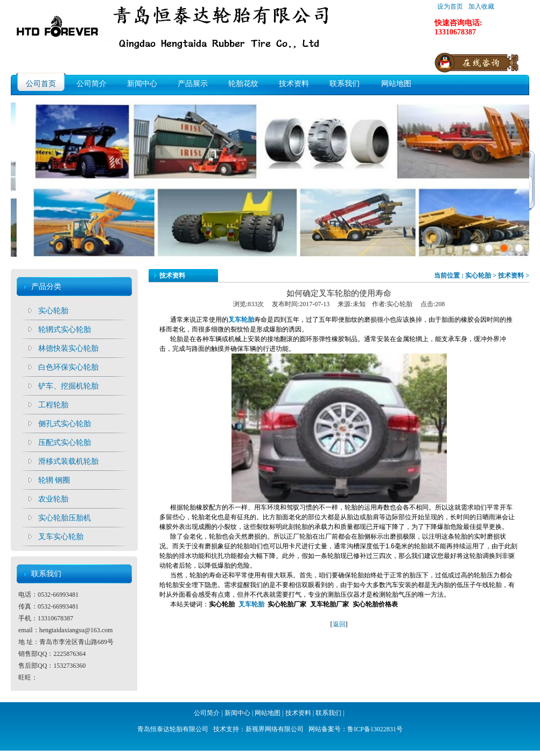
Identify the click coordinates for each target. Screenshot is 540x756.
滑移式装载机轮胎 (68, 461)
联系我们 (345, 84)
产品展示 (193, 84)
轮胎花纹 (243, 84)
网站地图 (396, 84)
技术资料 (294, 84)
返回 (339, 624)
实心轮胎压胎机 (65, 518)
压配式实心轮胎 (65, 443)
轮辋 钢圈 (54, 480)
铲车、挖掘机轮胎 (68, 386)
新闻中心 (142, 84)
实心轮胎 (53, 311)
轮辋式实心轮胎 (65, 330)
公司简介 (92, 84)
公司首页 (41, 84)
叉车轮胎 (251, 604)
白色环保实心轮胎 (68, 367)
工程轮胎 (53, 405)
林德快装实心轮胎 (68, 348)
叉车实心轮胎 (61, 537)
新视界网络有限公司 (275, 729)
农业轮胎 (53, 499)
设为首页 (450, 6)
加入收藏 (481, 6)
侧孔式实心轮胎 (65, 424)
